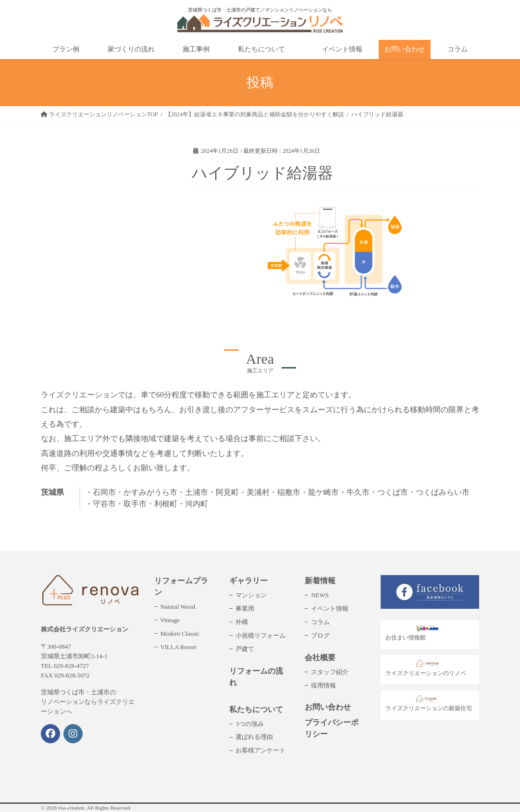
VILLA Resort (178, 647)
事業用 (245, 609)
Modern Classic (180, 634)
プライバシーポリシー (332, 728)
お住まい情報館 (415, 633)
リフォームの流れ (256, 677)
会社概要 (320, 658)
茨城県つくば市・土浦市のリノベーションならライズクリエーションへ (88, 702)
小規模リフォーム (260, 635)
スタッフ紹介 (330, 672)
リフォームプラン (181, 586)
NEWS (320, 595)
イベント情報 (330, 609)
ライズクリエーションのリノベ (426, 668)
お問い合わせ (328, 707)
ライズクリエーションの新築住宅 (429, 704)
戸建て (245, 649)
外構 (242, 622)
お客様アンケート (260, 750)
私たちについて (256, 709)
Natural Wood (177, 607)
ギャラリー (248, 581)
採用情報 (323, 685)
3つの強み (249, 724)
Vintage (170, 620)
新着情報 (320, 581)
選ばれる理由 (254, 737)
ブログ (320, 635)
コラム (320, 622)
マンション (251, 595)
